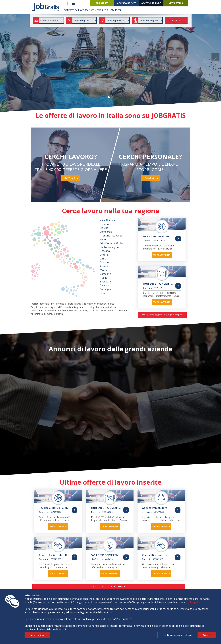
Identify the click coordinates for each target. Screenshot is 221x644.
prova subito (71, 178)
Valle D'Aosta (108, 220)
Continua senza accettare (177, 635)
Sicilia (103, 293)
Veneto (104, 239)
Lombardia (106, 232)
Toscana (105, 251)
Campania (106, 274)
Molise (104, 270)
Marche (104, 262)
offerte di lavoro (76, 10)
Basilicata (105, 282)
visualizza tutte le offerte (109, 586)
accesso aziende (151, 3)
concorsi (97, 10)
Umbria (104, 255)
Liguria (104, 228)
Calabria (105, 285)
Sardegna (105, 289)
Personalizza (37, 635)
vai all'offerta (162, 255)
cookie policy (193, 602)
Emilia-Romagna (109, 247)
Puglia (104, 278)
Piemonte (105, 224)
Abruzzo (105, 266)
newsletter (176, 3)
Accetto (207, 635)
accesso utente (127, 3)
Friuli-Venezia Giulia (111, 243)
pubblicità (114, 10)
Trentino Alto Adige (111, 236)
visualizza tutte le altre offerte (162, 315)
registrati (102, 3)
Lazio (103, 259)
